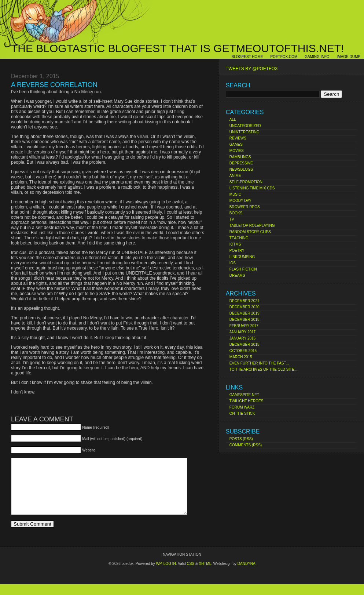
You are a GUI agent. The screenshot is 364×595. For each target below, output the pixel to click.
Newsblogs (241, 169)
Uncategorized (245, 126)
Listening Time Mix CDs (252, 188)
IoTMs (235, 244)
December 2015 (244, 344)
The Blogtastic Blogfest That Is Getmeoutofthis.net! (177, 48)
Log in (170, 575)
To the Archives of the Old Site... (264, 369)
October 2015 (243, 351)
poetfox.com (284, 57)
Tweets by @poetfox (252, 69)
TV (232, 219)
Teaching (239, 238)
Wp (159, 575)
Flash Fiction (243, 269)
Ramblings (240, 157)
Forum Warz (242, 407)
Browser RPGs (245, 207)
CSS (191, 575)
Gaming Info (317, 57)
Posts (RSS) (241, 439)
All (233, 119)
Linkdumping (242, 257)
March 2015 (241, 357)
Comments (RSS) (246, 445)
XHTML (205, 575)
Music (235, 194)
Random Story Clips (250, 232)
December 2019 (244, 313)
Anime (235, 176)
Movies (237, 151)
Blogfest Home (247, 57)
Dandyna (247, 575)
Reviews (238, 138)
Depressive (241, 163)
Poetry (237, 251)
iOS (233, 263)
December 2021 (244, 301)
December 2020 (244, 307)
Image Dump (349, 57)
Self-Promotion (246, 182)
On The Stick (242, 413)
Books (236, 213)
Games (236, 144)
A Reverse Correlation (54, 85)
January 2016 (242, 338)
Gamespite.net (244, 395)
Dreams (237, 275)
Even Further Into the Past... (259, 363)
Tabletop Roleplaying (252, 226)
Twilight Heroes (247, 401)
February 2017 (244, 326)
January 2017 (242, 332)
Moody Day (240, 201)
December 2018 (244, 320)
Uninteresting (244, 132)
